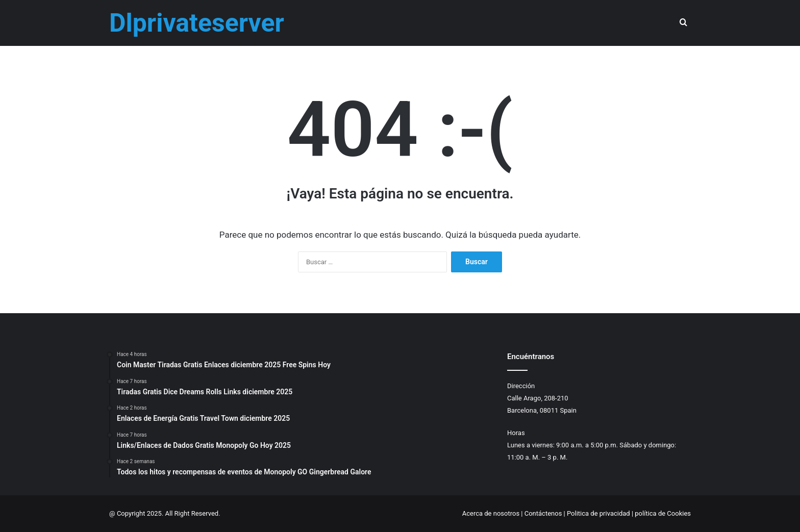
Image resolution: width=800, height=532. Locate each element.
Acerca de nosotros (491, 513)
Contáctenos (543, 513)
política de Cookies (663, 513)
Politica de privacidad (598, 513)
